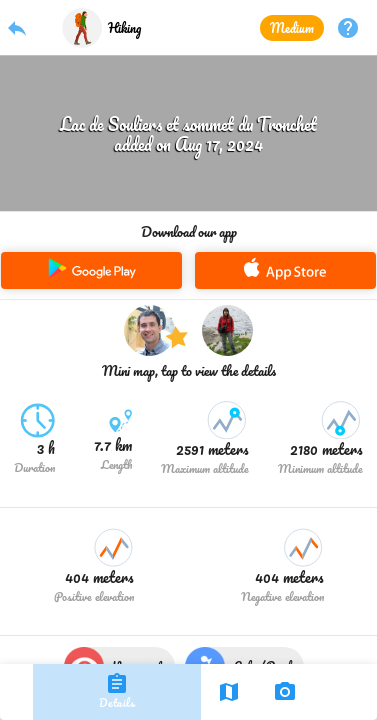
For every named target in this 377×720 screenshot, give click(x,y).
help (348, 28)
